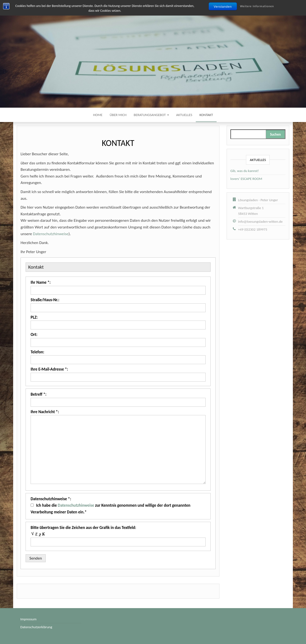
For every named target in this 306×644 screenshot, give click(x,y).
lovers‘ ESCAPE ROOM (246, 179)
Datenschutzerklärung (36, 627)
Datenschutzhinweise (51, 234)
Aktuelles (184, 115)
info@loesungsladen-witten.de (260, 222)
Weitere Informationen (257, 6)
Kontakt (206, 115)
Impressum (28, 619)
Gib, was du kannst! (245, 171)
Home (98, 115)
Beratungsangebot (151, 115)
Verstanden (223, 7)
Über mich (118, 115)
